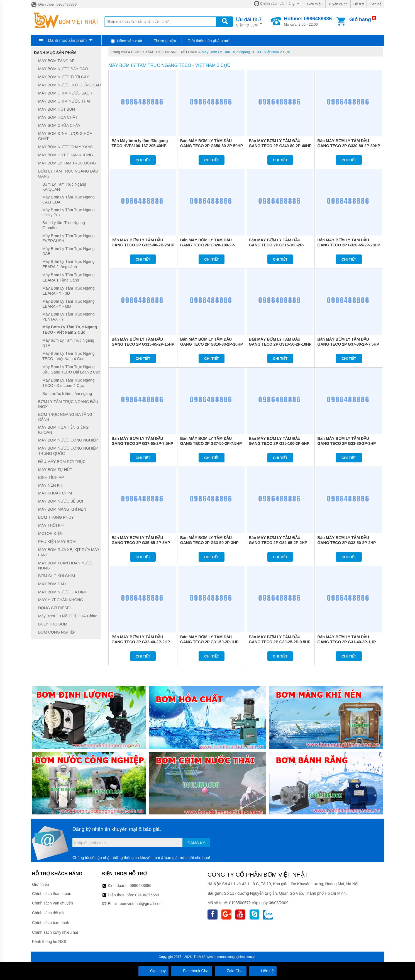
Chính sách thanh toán (52, 894)
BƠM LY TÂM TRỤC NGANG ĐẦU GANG (165, 52)
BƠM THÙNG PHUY (56, 517)
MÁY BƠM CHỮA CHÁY (59, 125)
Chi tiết (143, 160)
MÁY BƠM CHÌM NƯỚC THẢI (64, 101)
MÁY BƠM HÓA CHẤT (58, 117)
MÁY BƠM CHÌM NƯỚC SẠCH (65, 93)
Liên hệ (375, 4)
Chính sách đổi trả (48, 913)
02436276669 (147, 895)
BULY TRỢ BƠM (53, 624)
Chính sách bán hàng (277, 3)
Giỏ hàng (360, 20)
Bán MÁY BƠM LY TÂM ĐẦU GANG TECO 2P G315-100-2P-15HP (276, 245)
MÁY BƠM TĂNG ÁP (56, 61)
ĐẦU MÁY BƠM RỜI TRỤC (62, 462)
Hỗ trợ (359, 4)
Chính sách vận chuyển (53, 903)
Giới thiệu (315, 4)
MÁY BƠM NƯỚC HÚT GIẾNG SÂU (69, 85)
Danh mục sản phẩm (67, 40)
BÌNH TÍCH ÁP (51, 478)
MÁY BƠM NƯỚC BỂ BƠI (61, 501)
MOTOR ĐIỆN (50, 533)
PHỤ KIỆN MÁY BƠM (57, 542)
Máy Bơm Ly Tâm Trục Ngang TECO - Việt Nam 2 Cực (246, 52)
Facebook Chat (192, 971)
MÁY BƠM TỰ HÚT (55, 470)
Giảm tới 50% (249, 22)
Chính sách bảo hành (51, 923)
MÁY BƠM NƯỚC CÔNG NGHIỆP (68, 440)
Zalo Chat (231, 971)
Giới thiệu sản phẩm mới (209, 41)
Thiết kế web (203, 957)
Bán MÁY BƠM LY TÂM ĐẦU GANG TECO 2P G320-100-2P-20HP (208, 245)
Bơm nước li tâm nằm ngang (67, 394)
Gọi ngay (153, 971)
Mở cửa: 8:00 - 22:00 (308, 21)
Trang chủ (119, 52)
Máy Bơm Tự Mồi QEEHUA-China (68, 616)
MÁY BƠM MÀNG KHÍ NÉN (62, 509)
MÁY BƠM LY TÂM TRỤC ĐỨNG (67, 163)
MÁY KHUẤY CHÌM (55, 493)
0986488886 (141, 886)
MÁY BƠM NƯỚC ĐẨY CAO (63, 69)
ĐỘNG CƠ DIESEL (55, 608)
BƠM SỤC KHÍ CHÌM (57, 576)
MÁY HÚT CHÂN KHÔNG (61, 600)
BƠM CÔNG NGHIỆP (57, 632)
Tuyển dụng (338, 4)
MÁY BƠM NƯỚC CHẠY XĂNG (66, 147)
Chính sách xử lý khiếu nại (55, 932)
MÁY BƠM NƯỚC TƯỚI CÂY (64, 77)
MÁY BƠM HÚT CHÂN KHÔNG (66, 155)
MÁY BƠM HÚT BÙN (57, 109)
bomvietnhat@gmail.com (141, 904)
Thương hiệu (165, 41)
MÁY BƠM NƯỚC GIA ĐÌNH (63, 592)
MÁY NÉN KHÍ (51, 485)
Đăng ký (196, 843)
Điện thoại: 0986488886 (54, 4)
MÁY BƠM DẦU (52, 584)
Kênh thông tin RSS (49, 942)
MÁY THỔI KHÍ (51, 525)
